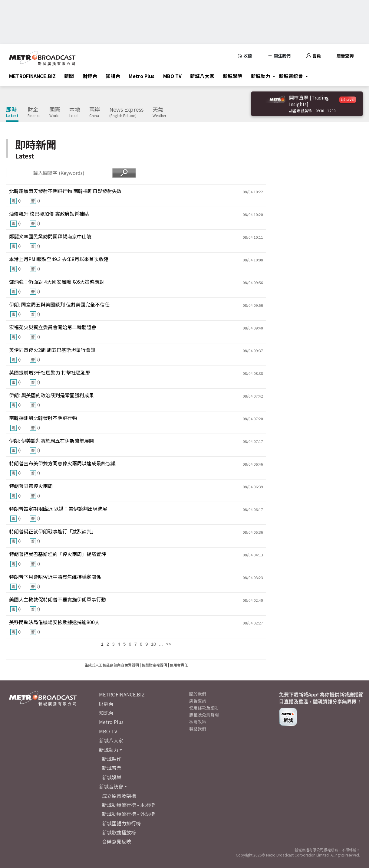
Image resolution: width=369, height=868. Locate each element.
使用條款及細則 (204, 708)
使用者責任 (179, 665)
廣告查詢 (345, 56)
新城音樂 (112, 768)
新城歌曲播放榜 (119, 832)
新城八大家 (202, 76)
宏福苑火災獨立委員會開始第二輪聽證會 (53, 327)
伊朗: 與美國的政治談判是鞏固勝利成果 (51, 395)
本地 (75, 112)
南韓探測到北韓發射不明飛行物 (43, 418)
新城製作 (112, 759)
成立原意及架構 (119, 796)
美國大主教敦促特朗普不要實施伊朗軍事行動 (58, 599)
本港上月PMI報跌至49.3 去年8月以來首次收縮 (59, 259)
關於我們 (198, 694)
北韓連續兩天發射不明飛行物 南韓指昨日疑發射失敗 (65, 191)
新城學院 (232, 76)
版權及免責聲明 (204, 715)
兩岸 (95, 112)
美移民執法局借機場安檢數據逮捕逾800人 (54, 622)
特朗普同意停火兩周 (31, 486)
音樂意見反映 (117, 841)
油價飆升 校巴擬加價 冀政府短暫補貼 (49, 214)
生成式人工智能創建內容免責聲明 (112, 665)
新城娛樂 (112, 777)
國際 (55, 112)
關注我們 (279, 56)
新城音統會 (291, 76)
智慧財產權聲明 (154, 665)
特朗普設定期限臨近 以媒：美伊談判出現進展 (58, 509)
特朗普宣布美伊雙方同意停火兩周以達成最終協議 (62, 463)
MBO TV (172, 76)
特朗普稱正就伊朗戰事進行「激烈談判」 (53, 531)
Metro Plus (142, 76)
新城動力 (261, 76)
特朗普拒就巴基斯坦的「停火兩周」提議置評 (58, 554)
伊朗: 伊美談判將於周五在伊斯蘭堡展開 (51, 441)
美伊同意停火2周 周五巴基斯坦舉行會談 (52, 350)
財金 (34, 112)
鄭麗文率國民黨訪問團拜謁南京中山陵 (50, 236)
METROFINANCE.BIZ (32, 76)
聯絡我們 (198, 729)
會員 (314, 56)
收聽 (245, 56)
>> (169, 644)
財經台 (90, 76)
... (161, 644)
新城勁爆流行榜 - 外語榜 (128, 814)
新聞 (69, 76)
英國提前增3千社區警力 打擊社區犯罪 (50, 372)
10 (154, 644)
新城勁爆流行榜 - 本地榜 (128, 805)
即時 (12, 112)
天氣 (159, 112)
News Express (126, 112)
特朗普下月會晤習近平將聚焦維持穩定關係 (55, 577)
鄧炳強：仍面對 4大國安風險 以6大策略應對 (57, 282)
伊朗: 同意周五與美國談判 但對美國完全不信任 (59, 304)
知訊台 (113, 76)
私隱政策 (198, 722)
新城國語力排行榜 (121, 823)
